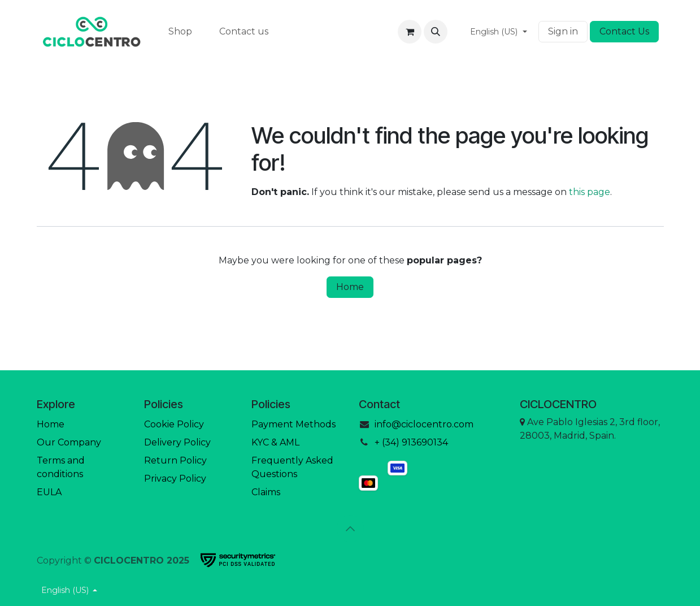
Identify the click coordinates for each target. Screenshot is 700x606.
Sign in (563, 31)
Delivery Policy (177, 442)
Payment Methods (294, 424)
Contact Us (624, 31)
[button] (436, 32)
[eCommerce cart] (410, 32)
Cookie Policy (174, 424)
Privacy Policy (175, 479)
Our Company (69, 442)
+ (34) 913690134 (411, 442)
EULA (49, 492)
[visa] (398, 468)
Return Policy (175, 460)
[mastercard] (398, 483)
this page (590, 192)
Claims (266, 492)
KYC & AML (275, 442)
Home (350, 287)
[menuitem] (180, 32)
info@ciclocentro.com (424, 424)
